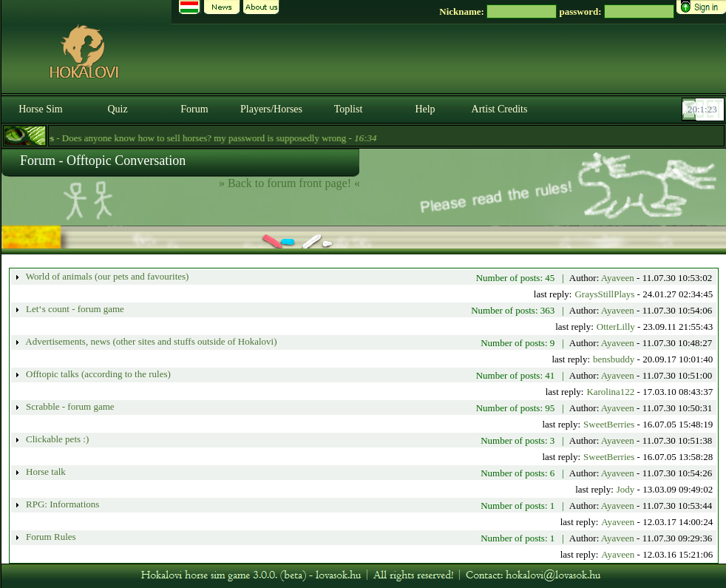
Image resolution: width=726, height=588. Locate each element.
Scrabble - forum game (69, 406)
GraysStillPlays (604, 294)
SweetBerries (609, 424)
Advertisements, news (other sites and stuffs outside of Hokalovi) (150, 341)
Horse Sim (41, 109)
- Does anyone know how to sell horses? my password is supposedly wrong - (203, 138)
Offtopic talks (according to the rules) (97, 374)
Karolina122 (610, 392)
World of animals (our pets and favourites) (106, 276)
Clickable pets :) (56, 439)
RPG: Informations (62, 504)
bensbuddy (614, 359)
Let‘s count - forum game (74, 309)
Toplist (349, 109)
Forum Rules (50, 537)
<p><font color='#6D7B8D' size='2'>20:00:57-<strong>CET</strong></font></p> (705, 109)
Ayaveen (618, 278)
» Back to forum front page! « (289, 183)
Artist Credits (500, 109)
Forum (194, 109)
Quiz (117, 109)
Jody (626, 489)
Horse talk (45, 472)
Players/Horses (271, 109)
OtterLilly (616, 327)
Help (425, 109)
